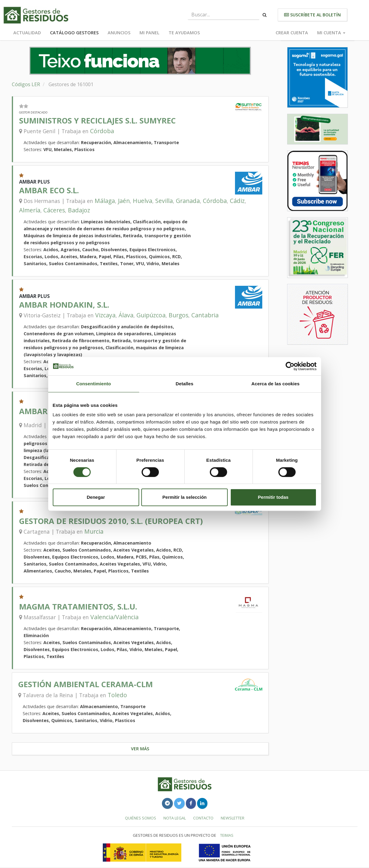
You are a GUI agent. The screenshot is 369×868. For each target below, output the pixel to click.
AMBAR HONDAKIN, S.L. (64, 305)
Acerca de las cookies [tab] (275, 384)
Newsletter (233, 818)
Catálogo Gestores (74, 33)
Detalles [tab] (184, 384)
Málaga (105, 201)
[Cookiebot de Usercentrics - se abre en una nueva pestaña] (290, 366)
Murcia (94, 531)
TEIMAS (227, 835)
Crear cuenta (292, 33)
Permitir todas (273, 497)
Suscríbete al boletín (312, 15)
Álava (126, 315)
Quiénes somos (141, 818)
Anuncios (119, 33)
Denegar (96, 497)
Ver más (140, 749)
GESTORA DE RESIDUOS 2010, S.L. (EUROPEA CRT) (111, 521)
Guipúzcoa (151, 315)
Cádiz (237, 201)
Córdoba (102, 131)
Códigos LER (26, 84)
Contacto (203, 818)
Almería (30, 210)
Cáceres (54, 210)
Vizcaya (105, 315)
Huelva (143, 201)
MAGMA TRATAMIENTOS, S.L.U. (78, 607)
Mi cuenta (331, 33)
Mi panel (149, 33)
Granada (188, 201)
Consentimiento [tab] (94, 384)
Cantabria (205, 315)
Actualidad (27, 33)
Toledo (117, 695)
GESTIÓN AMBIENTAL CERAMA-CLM (86, 684)
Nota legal (175, 818)
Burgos (178, 315)
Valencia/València (114, 617)
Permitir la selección (185, 497)
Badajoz (79, 210)
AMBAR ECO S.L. (49, 190)
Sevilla (164, 201)
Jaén (124, 201)
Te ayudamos (184, 33)
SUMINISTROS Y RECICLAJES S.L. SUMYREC (97, 121)
